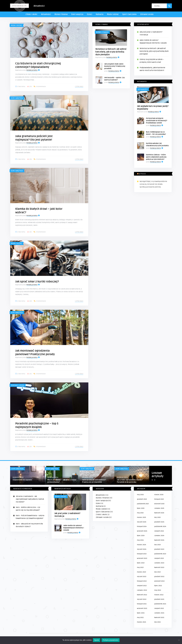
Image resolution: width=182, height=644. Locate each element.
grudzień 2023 (159, 549)
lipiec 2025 (141, 508)
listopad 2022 (142, 581)
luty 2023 (157, 572)
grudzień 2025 (142, 499)
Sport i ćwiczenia (129, 14)
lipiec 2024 (141, 536)
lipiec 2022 (158, 586)
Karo (18, 507)
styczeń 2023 (142, 577)
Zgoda (97, 640)
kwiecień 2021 (159, 618)
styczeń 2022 (142, 599)
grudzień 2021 (159, 599)
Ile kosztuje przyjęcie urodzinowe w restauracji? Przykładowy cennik (157, 121)
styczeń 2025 (142, 522)
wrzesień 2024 (142, 531)
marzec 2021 (141, 622)
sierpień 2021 (159, 608)
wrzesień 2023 (142, 558)
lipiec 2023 (141, 563)
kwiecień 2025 (159, 513)
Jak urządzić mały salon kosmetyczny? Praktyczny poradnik (115, 66)
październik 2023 (160, 554)
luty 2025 (157, 517)
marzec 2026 (159, 495)
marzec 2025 (141, 517)
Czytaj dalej (79, 87)
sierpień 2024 (159, 531)
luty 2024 (157, 545)
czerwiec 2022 (142, 590)
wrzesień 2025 (159, 504)
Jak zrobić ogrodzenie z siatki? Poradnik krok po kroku (130, 481)
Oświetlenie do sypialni (22, 480)
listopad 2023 (142, 554)
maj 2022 (158, 590)
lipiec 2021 (141, 613)
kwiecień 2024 (159, 540)
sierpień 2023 (159, 558)
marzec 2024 (141, 545)
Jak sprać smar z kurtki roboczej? (37, 282)
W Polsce (142, 174)
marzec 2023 (141, 572)
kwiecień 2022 (142, 595)
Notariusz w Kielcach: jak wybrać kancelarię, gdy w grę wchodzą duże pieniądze (111, 52)
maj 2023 (140, 567)
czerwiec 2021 (159, 613)
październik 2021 (160, 604)
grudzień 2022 (159, 577)
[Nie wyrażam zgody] (179, 640)
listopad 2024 (142, 526)
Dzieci (90, 14)
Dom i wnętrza (77, 14)
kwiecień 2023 (159, 567)
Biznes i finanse (61, 14)
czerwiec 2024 (159, 536)
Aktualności (39, 6)
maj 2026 (140, 495)
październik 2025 (143, 504)
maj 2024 (140, 540)
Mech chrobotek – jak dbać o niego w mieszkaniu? (62, 481)
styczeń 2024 (142, 549)
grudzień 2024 (159, 522)
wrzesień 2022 (159, 581)
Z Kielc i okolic (31, 14)
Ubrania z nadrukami (24, 496)
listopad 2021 (142, 604)
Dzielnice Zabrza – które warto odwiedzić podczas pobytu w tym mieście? (156, 157)
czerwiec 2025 (159, 508)
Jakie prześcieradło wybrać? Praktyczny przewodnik (94, 481)
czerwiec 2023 (159, 563)
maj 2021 (140, 618)
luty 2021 (157, 622)
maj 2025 (140, 513)
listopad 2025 (159, 499)
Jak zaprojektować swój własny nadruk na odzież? (30, 499)
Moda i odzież (113, 14)
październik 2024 (160, 526)
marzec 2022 (159, 595)
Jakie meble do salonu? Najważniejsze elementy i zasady (74, 528)
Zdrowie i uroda (147, 14)
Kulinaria (100, 14)
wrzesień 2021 (142, 608)
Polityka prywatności (111, 640)
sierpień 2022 (142, 586)
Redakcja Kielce (32, 70)
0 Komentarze (41, 87)
